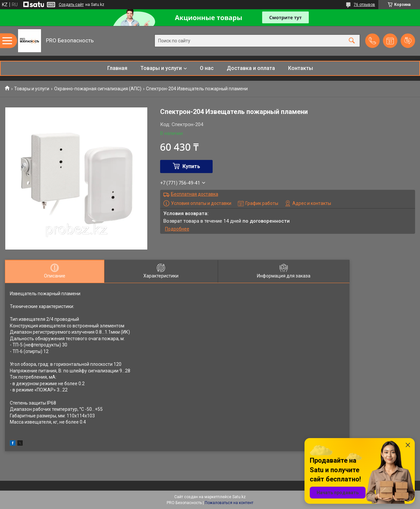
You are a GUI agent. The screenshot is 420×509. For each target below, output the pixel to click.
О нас (207, 68)
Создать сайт (71, 5)
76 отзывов (364, 5)
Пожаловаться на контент (229, 503)
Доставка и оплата (251, 68)
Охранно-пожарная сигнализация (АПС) (98, 89)
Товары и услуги (161, 68)
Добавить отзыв (408, 41)
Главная (117, 68)
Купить (191, 166)
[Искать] (352, 41)
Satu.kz (239, 497)
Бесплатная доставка (195, 194)
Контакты (301, 68)
